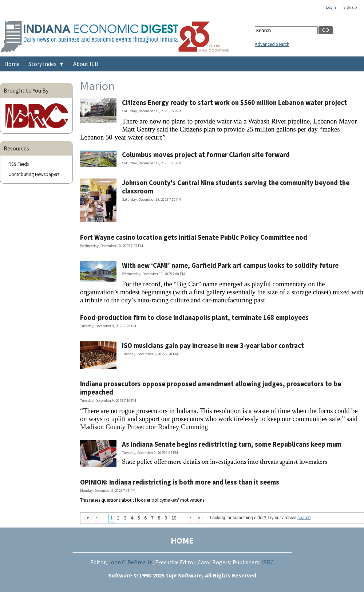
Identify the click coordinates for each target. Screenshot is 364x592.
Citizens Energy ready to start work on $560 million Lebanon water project (234, 103)
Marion (97, 86)
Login (331, 7)
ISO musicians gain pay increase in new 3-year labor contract (213, 346)
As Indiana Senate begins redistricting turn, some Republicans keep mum (232, 444)
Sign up (350, 7)
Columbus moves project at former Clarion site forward (206, 155)
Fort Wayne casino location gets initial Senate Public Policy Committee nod (194, 237)
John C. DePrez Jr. (130, 562)
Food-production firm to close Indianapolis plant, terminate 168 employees (194, 317)
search (304, 518)
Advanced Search (272, 44)
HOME (182, 540)
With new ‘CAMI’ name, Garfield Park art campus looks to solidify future (230, 265)
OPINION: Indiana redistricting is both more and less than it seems (180, 482)
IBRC (268, 562)
